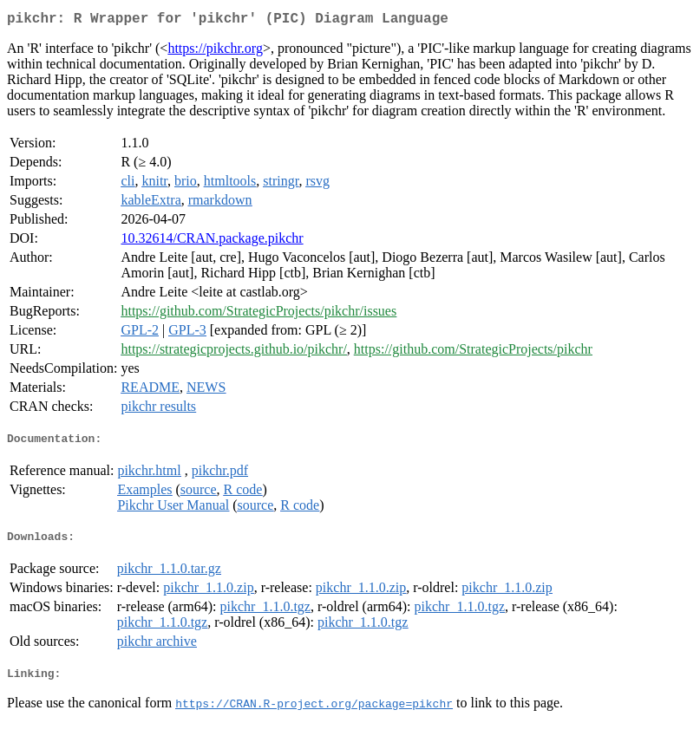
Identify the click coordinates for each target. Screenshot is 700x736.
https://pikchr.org (215, 52)
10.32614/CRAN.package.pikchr (212, 241)
